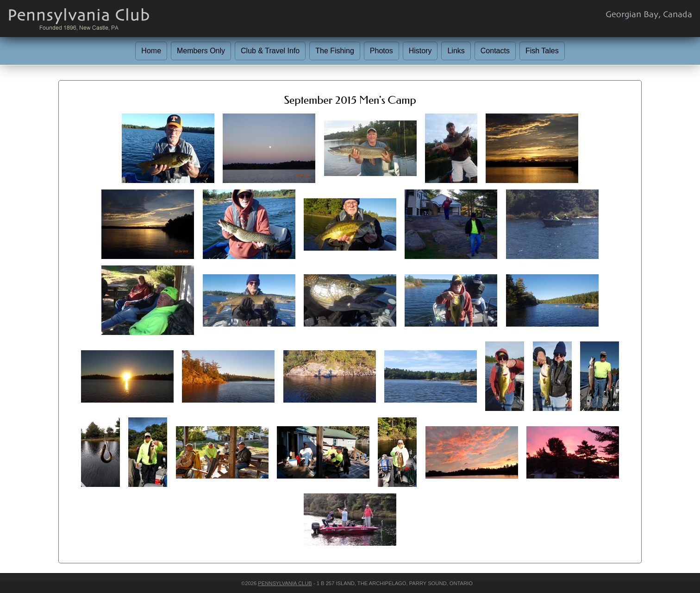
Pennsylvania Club (285, 583)
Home (151, 51)
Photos (381, 51)
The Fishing (335, 51)
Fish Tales (542, 51)
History (420, 51)
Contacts (495, 51)
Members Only (201, 51)
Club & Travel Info (270, 51)
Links (456, 51)
